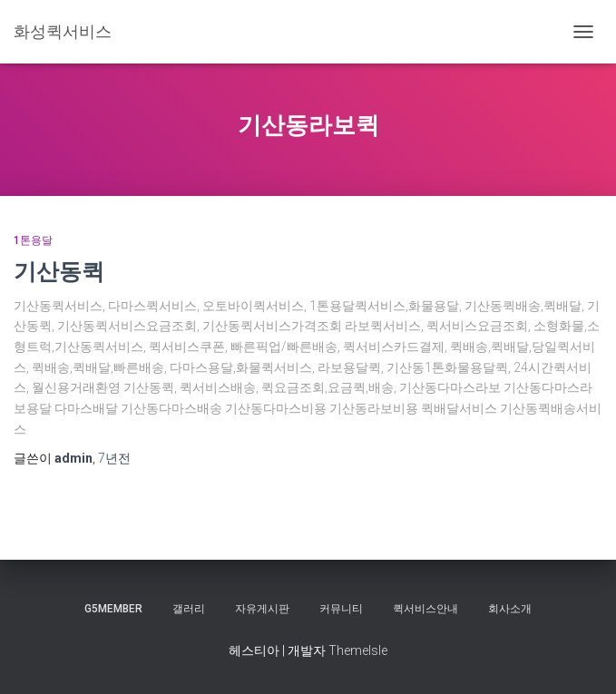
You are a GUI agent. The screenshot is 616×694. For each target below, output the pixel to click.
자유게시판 (262, 609)
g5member (113, 609)
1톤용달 (33, 240)
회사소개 (510, 609)
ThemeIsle (358, 650)
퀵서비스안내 (425, 609)
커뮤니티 (341, 609)
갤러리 (189, 609)
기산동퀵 (59, 271)
